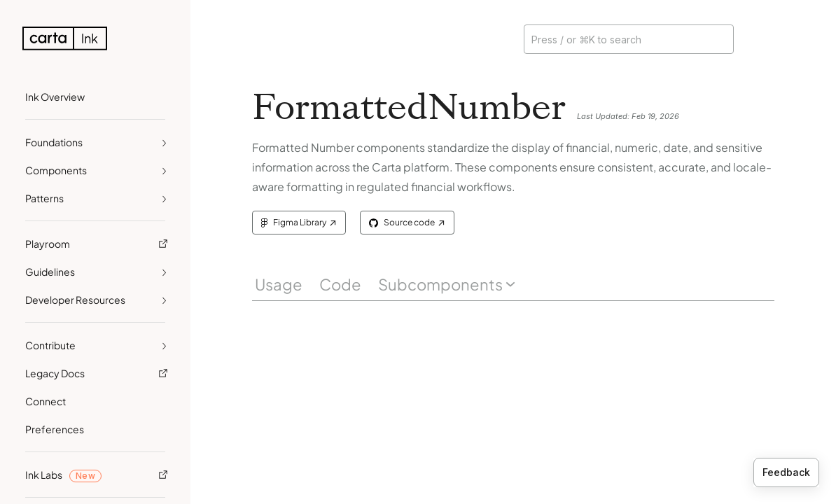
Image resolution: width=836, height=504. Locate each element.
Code (340, 284)
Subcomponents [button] (447, 284)
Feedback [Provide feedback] (786, 472)
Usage (279, 284)
